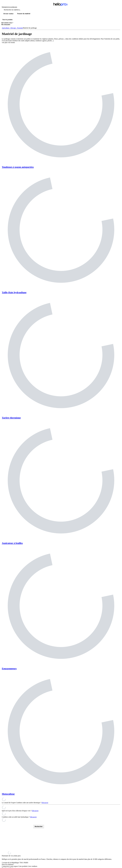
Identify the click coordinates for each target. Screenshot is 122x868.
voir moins (11, 42)
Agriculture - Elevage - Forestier (12, 28)
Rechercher (39, 827)
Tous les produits (7, 20)
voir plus (5, 42)
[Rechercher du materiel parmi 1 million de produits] (24, 10)
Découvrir (45, 803)
